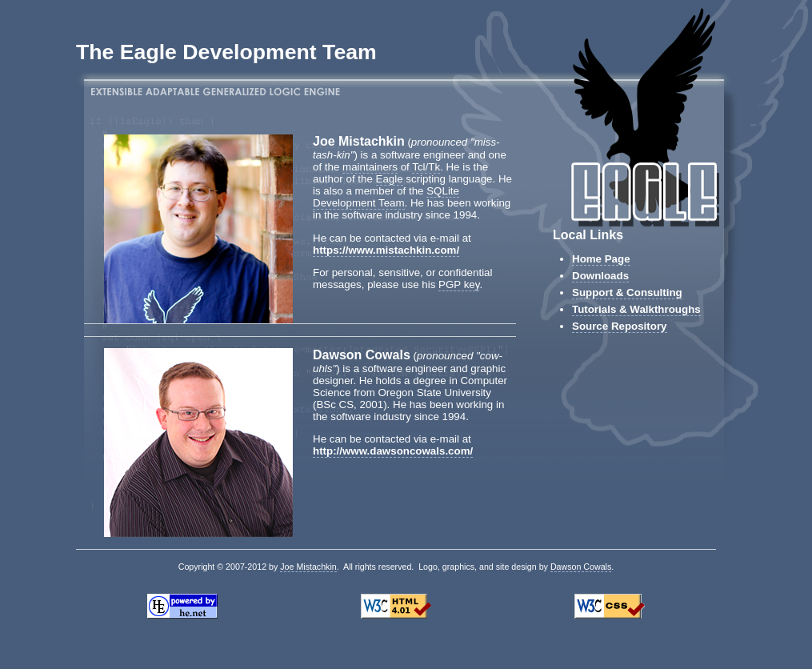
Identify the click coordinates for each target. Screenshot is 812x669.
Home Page (601, 259)
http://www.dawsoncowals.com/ (393, 451)
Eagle (390, 179)
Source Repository (620, 326)
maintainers (370, 167)
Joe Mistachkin (308, 567)
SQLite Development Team (386, 197)
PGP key (459, 284)
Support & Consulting (627, 292)
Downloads (600, 276)
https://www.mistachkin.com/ (386, 250)
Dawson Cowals (581, 567)
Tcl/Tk (426, 167)
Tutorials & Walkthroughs (636, 309)
